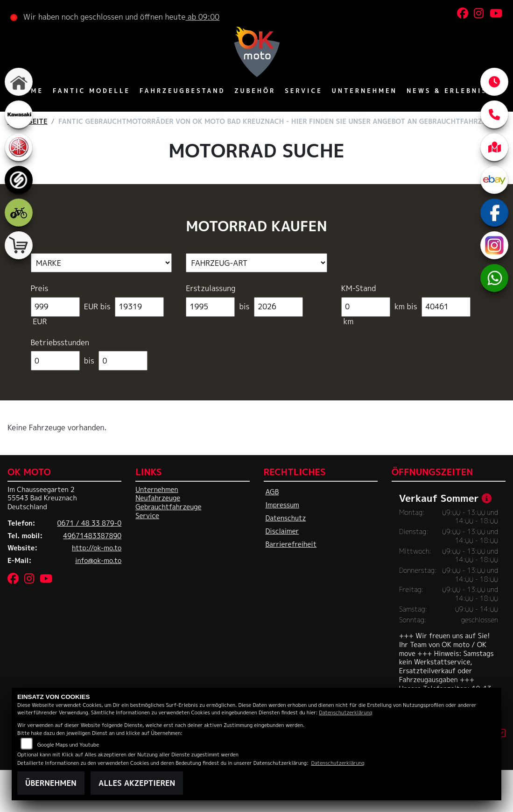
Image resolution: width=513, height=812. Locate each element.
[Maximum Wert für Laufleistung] (446, 307)
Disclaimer (282, 531)
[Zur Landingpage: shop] (19, 245)
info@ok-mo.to (98, 561)
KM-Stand (359, 288)
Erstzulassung (211, 288)
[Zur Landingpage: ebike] (19, 213)
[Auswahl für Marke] (102, 263)
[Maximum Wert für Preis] (139, 307)
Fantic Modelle (91, 91)
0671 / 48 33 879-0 (90, 523)
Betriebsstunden (60, 343)
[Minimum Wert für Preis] (55, 307)
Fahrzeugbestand (182, 91)
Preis (40, 288)
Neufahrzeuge (158, 498)
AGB (272, 492)
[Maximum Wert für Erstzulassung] (278, 307)
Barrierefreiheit (291, 544)
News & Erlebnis (447, 91)
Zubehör (255, 91)
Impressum (282, 505)
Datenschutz (286, 518)
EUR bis (97, 307)
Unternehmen (365, 91)
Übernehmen (51, 783)
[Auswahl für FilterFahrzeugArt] (256, 263)
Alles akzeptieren (137, 783)
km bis (406, 307)
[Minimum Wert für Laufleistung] (366, 307)
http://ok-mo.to (97, 548)
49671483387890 (92, 536)
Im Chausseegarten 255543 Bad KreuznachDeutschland (42, 498)
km (348, 322)
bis (244, 307)
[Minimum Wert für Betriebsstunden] (55, 361)
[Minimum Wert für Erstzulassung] (210, 307)
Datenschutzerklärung (345, 712)
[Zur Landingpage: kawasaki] (19, 114)
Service (304, 91)
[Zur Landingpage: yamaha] (19, 147)
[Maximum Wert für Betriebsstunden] (123, 361)
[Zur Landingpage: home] (19, 82)
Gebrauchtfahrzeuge (168, 507)
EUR (40, 322)
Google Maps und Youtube (68, 744)
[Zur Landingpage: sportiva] (19, 180)
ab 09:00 (202, 17)
